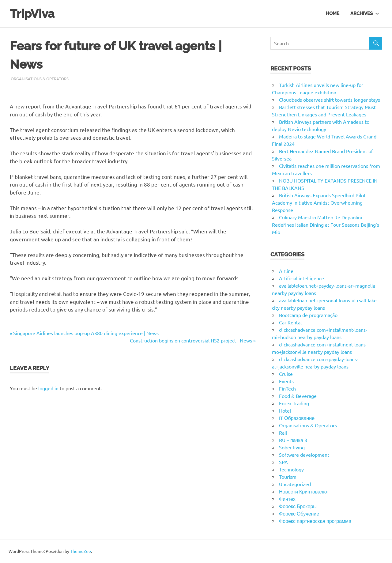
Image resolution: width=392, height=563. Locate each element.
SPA (283, 462)
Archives (365, 13)
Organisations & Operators (40, 79)
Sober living (292, 447)
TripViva (32, 14)
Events (286, 381)
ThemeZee (81, 551)
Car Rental (290, 322)
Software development (304, 455)
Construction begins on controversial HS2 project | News (191, 340)
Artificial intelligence (302, 278)
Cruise (286, 374)
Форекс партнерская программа (315, 521)
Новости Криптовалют (304, 491)
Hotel (285, 410)
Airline (286, 271)
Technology (291, 469)
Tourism (288, 477)
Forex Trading (294, 403)
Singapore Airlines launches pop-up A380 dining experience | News (86, 333)
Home (333, 13)
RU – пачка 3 (293, 440)
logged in (48, 388)
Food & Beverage (298, 396)
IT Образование (297, 418)
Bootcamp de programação (308, 315)
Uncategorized (295, 484)
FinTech (287, 388)
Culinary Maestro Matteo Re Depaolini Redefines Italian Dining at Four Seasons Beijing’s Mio (326, 225)
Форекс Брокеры (298, 506)
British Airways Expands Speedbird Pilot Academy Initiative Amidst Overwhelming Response (319, 202)
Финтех (287, 499)
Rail (283, 433)
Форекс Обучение (299, 513)
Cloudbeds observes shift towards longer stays (330, 100)
